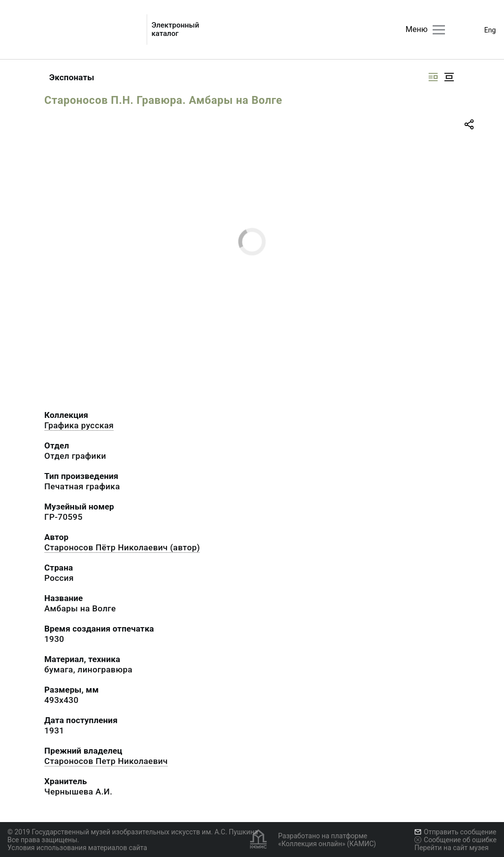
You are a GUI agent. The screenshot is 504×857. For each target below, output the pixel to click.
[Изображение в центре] (449, 77)
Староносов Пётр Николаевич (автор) (122, 547)
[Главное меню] (439, 30)
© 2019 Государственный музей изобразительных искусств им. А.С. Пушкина (133, 832)
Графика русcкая (79, 425)
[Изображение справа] (433, 77)
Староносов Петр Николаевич (106, 761)
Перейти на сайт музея (452, 848)
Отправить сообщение (455, 832)
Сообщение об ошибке (456, 840)
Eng (490, 30)
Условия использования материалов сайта (77, 848)
